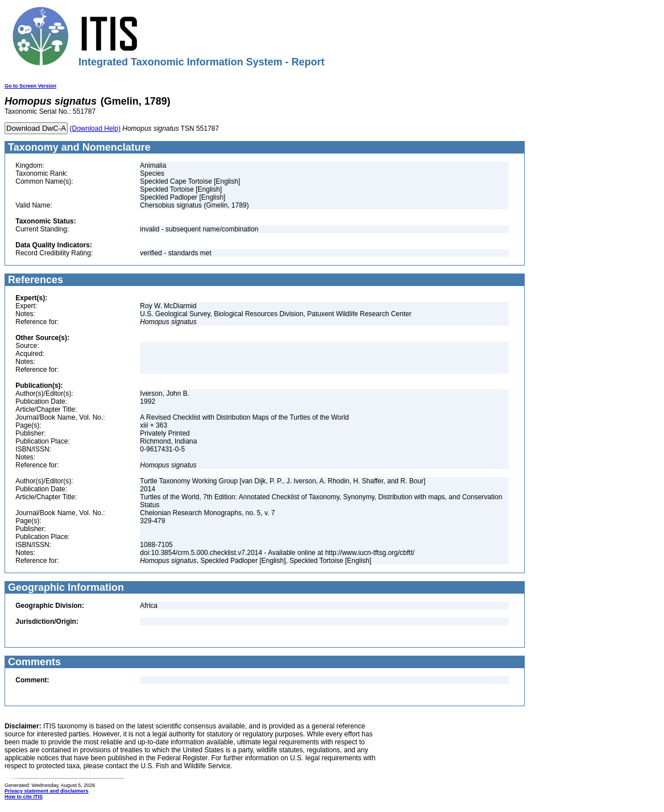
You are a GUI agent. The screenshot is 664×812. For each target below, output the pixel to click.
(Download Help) (95, 129)
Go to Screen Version (30, 86)
